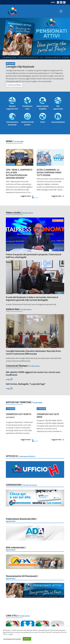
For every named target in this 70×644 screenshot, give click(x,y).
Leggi (16, 379)
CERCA (53, 2)
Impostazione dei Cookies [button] (12, 639)
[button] (33, 198)
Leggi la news (27, 196)
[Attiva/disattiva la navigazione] (61, 11)
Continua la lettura (15, 85)
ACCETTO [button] (27, 639)
